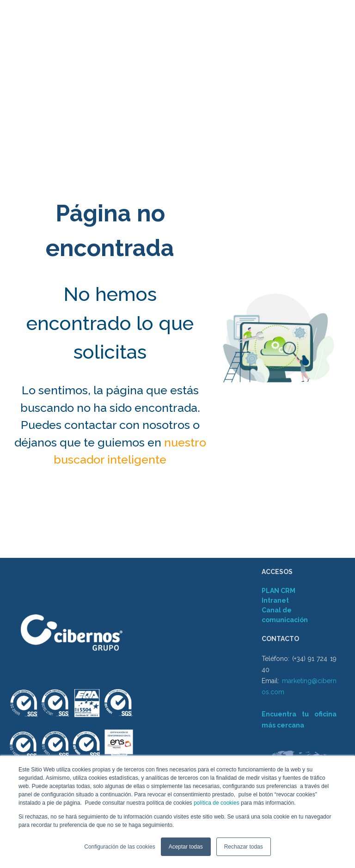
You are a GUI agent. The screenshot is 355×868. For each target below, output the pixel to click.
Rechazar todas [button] (244, 847)
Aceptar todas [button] (186, 847)
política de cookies (216, 803)
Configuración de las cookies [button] (119, 847)
